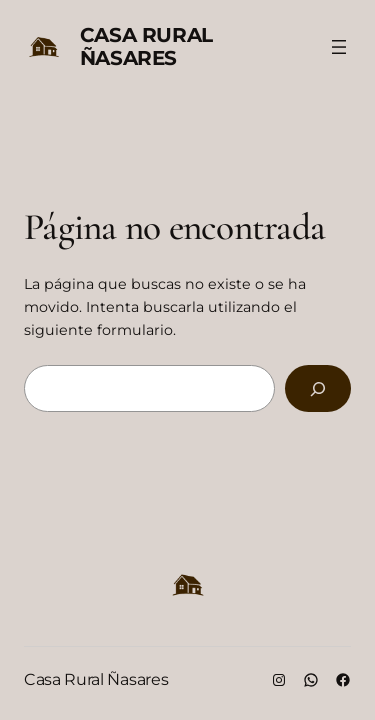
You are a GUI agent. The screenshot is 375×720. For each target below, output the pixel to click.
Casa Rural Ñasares (146, 46)
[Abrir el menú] (339, 47)
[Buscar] (318, 388)
